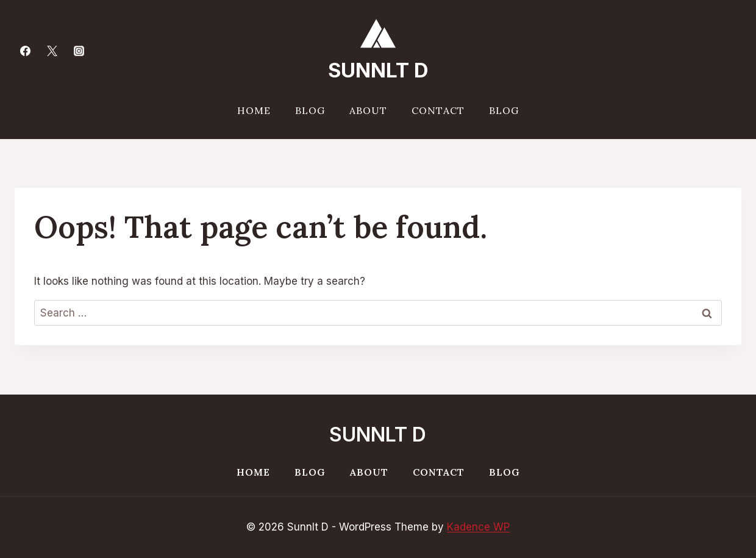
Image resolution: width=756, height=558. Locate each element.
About (368, 110)
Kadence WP (478, 527)
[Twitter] (52, 51)
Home (254, 110)
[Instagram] (79, 51)
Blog (310, 110)
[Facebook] (25, 51)
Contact (438, 110)
